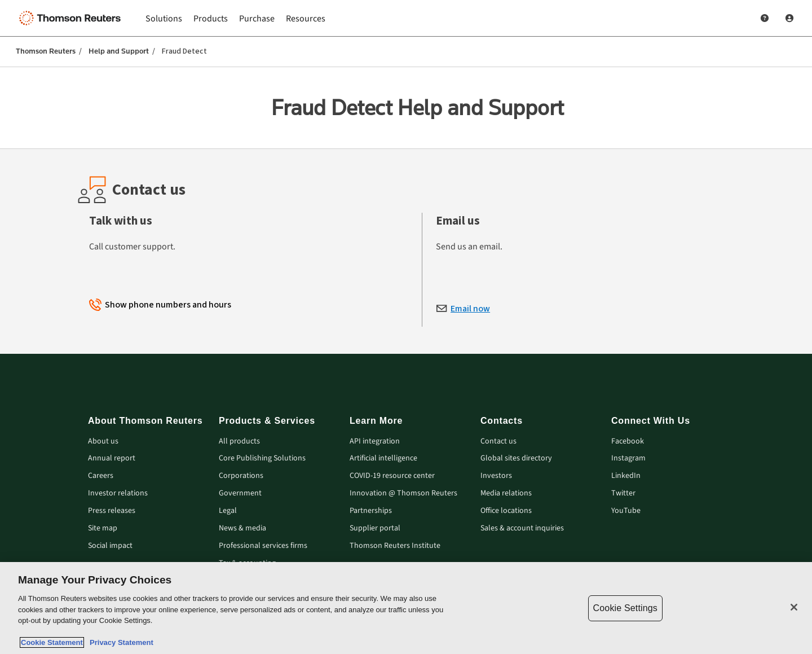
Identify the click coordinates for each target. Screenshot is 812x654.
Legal (228, 511)
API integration (375, 442)
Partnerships (371, 511)
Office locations (506, 511)
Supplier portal (375, 528)
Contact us (498, 442)
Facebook (628, 442)
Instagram (628, 458)
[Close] (794, 607)
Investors (496, 476)
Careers (101, 476)
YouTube (626, 511)
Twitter (623, 493)
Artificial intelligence (383, 458)
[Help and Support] (765, 18)
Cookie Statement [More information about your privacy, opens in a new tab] (52, 642)
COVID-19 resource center (392, 476)
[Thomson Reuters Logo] (72, 18)
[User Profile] (789, 18)
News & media (242, 528)
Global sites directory (516, 458)
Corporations (241, 476)
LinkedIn (626, 476)
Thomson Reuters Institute (395, 546)
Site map (103, 528)
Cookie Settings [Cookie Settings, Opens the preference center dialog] (625, 608)
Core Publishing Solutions (262, 458)
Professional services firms (263, 546)
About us (103, 442)
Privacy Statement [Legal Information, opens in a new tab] (120, 642)
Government (240, 493)
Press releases (112, 511)
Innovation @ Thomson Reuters (403, 493)
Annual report (112, 458)
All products (239, 442)
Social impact (110, 546)
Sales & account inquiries (522, 528)
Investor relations (118, 493)
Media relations (506, 493)
